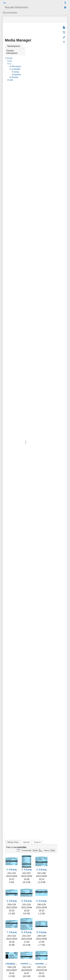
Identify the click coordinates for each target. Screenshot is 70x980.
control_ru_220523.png (32, 964)
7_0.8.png (12, 932)
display (15, 77)
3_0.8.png (41, 870)
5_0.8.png (27, 901)
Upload (26, 842)
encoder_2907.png (45, 964)
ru (10, 64)
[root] (10, 58)
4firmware (16, 66)
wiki (11, 80)
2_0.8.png (27, 870)
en (11, 61)
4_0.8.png (12, 901)
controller (16, 69)
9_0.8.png (41, 932)
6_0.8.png (41, 901)
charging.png (12, 964)
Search (37, 842)
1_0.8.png (12, 870)
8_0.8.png (27, 932)
